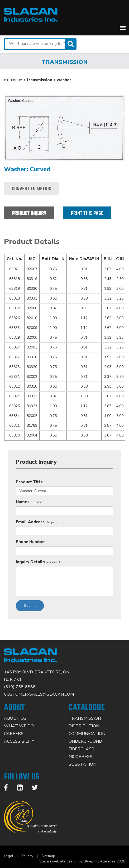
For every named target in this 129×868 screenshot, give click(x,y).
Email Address (30, 522)
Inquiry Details (30, 562)
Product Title (29, 482)
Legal (9, 856)
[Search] (71, 44)
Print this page (87, 213)
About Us (15, 718)
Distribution (84, 726)
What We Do (19, 726)
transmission (39, 80)
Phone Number (30, 542)
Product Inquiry (29, 213)
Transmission (85, 718)
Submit (30, 606)
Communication (87, 734)
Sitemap (48, 856)
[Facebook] (9, 789)
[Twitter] (37, 789)
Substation (82, 764)
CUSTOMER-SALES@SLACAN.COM (39, 694)
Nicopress (80, 757)
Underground (85, 741)
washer (64, 80)
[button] (123, 28)
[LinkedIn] (22, 789)
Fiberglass (81, 749)
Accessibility (19, 741)
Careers (14, 734)
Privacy (27, 856)
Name (21, 502)
